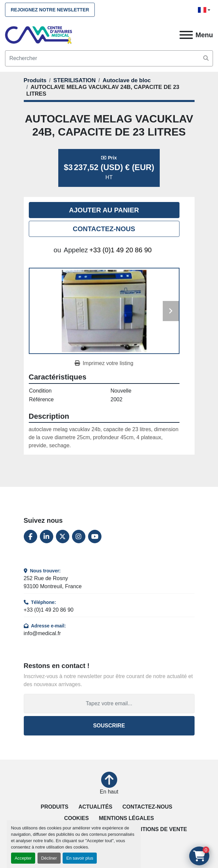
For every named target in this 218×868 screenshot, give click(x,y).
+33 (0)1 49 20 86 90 (121, 250)
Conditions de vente (156, 829)
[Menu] (186, 35)
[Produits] (35, 80)
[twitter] (63, 537)
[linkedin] (47, 537)
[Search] (109, 58)
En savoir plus (80, 858)
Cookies (76, 818)
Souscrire (109, 726)
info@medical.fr (42, 633)
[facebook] (30, 537)
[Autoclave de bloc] (127, 80)
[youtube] (95, 537)
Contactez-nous (104, 229)
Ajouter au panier (104, 210)
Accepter (23, 858)
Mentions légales (126, 818)
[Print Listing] (104, 363)
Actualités (95, 807)
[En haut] (109, 784)
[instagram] (79, 537)
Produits (54, 807)
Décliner (49, 858)
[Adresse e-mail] (109, 704)
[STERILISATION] (74, 80)
